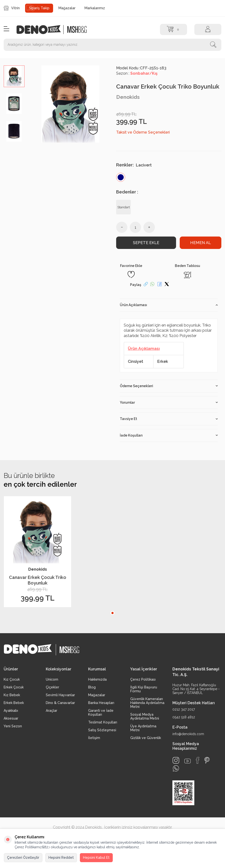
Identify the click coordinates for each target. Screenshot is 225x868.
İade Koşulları (169, 435)
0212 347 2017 (184, 710)
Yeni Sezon (13, 726)
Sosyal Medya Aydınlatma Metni (145, 716)
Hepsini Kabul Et (96, 858)
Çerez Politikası (143, 679)
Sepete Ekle (146, 243)
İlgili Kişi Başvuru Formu (144, 689)
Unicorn (52, 679)
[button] (112, 613)
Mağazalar (67, 8)
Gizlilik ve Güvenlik (146, 738)
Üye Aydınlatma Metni (143, 728)
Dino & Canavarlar (60, 703)
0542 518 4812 (184, 717)
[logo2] (77, 30)
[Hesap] (208, 29)
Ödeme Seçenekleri (169, 386)
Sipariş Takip (39, 8)
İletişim (94, 738)
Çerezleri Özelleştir (23, 858)
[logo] (41, 30)
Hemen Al (200, 243)
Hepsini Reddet (61, 858)
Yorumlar (169, 402)
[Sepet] (173, 29)
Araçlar (52, 711)
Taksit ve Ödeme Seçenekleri (143, 132)
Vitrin (12, 8)
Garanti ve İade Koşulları (101, 713)
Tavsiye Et (169, 419)
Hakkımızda (97, 679)
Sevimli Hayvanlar (60, 695)
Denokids (128, 97)
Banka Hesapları (101, 703)
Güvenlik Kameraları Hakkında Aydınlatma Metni (147, 703)
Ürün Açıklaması (169, 305)
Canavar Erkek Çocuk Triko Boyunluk (38, 580)
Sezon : (137, 73)
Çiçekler (52, 687)
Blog (92, 687)
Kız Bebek (12, 695)
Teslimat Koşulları (103, 722)
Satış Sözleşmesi (102, 730)
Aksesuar (11, 718)
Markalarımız (95, 8)
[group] (70, 104)
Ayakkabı (11, 711)
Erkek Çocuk (14, 687)
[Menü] (6, 29)
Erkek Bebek (14, 703)
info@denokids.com (188, 734)
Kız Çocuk (12, 679)
